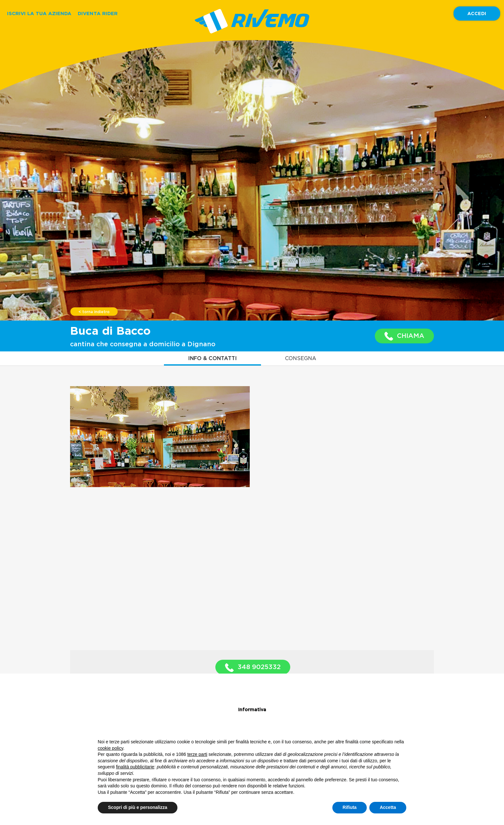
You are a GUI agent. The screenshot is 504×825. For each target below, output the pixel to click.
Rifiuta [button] (350, 807)
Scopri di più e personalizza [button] (138, 807)
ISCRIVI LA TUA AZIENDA (39, 13)
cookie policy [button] (110, 748)
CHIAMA (404, 336)
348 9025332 (253, 668)
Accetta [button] (388, 807)
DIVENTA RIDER (98, 13)
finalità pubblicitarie (135, 767)
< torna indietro (94, 312)
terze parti (197, 754)
